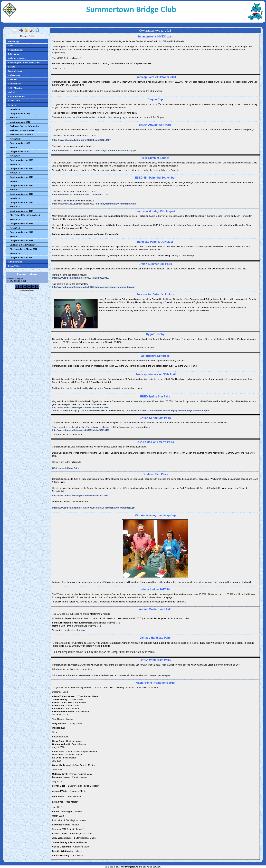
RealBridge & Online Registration (24, 62)
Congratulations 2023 (20, 122)
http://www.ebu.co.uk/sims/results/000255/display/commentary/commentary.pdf (94, 508)
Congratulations (16, 50)
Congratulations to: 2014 (21, 211)
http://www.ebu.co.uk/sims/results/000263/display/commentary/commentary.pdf (167, 410)
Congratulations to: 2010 (21, 257)
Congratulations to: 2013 (21, 224)
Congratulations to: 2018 (21, 177)
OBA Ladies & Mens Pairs (65, 468)
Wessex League (15, 71)
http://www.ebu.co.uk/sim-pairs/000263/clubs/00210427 (81, 407)
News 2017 (15, 181)
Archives (12, 105)
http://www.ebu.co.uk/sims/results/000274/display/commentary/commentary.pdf (94, 287)
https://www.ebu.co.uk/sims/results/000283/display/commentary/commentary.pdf (94, 150)
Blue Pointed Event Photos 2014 (25, 215)
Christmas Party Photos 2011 (23, 249)
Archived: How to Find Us (22, 135)
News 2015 (15, 198)
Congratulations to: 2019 (21, 168)
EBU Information (16, 96)
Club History (14, 75)
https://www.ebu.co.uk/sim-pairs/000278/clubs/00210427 (81, 195)
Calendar (12, 79)
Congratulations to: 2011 (21, 241)
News (11, 46)
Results (11, 67)
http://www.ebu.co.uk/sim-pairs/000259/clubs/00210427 (81, 430)
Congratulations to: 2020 (21, 160)
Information (14, 54)
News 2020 (15, 156)
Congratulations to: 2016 (21, 194)
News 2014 (15, 207)
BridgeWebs (14, 266)
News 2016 (15, 190)
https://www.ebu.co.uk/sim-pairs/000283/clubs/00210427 (81, 140)
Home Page (13, 41)
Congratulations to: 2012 (21, 232)
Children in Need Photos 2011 (24, 245)
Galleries (12, 92)
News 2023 (15, 118)
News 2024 (15, 109)
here (60, 435)
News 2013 (15, 219)
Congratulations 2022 (20, 143)
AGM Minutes (15, 88)
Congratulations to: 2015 (21, 202)
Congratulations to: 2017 (21, 185)
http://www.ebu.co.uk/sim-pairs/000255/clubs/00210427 (81, 496)
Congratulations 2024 (20, 113)
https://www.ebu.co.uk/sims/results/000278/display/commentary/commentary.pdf (94, 204)
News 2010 (15, 253)
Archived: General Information (25, 126)
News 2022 (15, 139)
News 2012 (15, 228)
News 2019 (15, 164)
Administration (15, 262)
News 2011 (15, 236)
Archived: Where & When (22, 130)
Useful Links (14, 101)
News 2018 (15, 173)
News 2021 (15, 147)
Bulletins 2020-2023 (17, 58)
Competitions (14, 84)
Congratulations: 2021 (20, 152)
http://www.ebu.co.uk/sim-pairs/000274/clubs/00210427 (81, 278)
